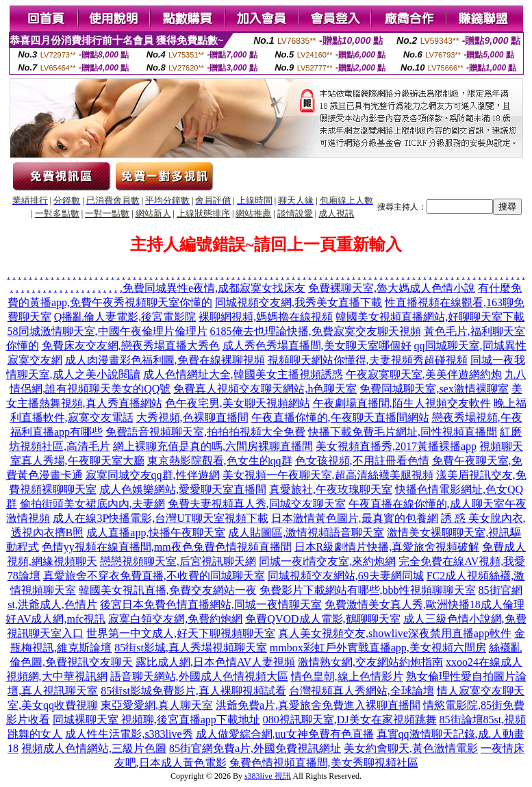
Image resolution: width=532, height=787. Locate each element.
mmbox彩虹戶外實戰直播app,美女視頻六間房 (378, 648)
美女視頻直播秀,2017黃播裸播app (396, 446)
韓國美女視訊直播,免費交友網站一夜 (168, 590)
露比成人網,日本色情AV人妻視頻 (215, 662)
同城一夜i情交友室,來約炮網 (327, 561)
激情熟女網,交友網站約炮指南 (370, 662)
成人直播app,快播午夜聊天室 (156, 533)
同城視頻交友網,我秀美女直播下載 (299, 302)
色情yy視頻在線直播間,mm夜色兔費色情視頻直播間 (167, 547)
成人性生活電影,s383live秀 (129, 734)
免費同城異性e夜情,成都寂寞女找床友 (214, 288)
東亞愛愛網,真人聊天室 (157, 705)
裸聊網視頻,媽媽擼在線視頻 (266, 317)
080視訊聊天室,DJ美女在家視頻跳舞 (350, 720)
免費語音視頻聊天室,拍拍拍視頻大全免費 (205, 432)
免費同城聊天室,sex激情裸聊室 (434, 389)
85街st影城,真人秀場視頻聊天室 (191, 648)
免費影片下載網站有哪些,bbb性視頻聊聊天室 (368, 590)
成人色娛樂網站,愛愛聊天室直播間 (183, 489)
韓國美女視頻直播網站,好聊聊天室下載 (430, 317)
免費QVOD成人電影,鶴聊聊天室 (322, 619)
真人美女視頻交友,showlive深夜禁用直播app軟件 (395, 633)
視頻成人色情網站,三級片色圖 (94, 748)
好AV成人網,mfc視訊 (55, 619)
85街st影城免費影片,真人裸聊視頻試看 (193, 691)
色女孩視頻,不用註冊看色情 (362, 461)
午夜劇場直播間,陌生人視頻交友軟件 (402, 403)
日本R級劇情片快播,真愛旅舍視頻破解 (387, 547)
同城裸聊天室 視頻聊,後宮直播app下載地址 (156, 720)
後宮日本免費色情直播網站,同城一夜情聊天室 (211, 604)
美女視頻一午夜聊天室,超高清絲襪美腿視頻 (328, 475)
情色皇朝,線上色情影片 (347, 676)
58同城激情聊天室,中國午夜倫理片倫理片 (107, 331)
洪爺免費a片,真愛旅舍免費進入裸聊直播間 (318, 705)
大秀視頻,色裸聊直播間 (192, 417)
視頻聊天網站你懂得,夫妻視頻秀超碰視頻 (368, 360)
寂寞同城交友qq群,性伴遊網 (153, 475)
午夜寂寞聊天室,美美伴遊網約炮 (424, 374)
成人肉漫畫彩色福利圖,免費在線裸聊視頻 (165, 360)
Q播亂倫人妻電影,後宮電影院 (125, 317)
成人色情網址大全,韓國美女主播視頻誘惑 (243, 374)
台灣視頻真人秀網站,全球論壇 (362, 691)
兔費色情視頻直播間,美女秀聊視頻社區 (324, 763)
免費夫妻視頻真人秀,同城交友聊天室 (257, 504)
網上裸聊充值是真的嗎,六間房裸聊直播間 (213, 446)
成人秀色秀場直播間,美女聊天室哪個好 (317, 346)
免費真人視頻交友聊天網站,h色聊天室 (265, 389)
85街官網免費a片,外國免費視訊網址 (255, 748)
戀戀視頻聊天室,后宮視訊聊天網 (178, 561)
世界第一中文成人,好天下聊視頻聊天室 (181, 633)
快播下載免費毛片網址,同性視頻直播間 (403, 432)
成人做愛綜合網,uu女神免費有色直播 (285, 734)
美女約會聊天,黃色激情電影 (411, 748)
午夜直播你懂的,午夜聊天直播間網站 (340, 417)
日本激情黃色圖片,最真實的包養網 (355, 518)
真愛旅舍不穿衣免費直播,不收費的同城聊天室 (154, 576)
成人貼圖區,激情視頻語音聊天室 (306, 533)
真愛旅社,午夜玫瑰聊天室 (331, 489)
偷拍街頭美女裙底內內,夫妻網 (92, 504)
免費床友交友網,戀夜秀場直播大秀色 (131, 346)
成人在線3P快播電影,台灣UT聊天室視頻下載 (160, 518)
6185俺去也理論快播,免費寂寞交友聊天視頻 (316, 331)
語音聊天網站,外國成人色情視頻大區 (199, 676)
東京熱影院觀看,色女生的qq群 (220, 461)
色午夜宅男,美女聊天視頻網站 (238, 403)
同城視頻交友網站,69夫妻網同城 (346, 576)
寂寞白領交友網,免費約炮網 (175, 619)
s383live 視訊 (268, 776)
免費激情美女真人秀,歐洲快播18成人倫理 (425, 604)
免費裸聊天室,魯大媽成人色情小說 (392, 288)
